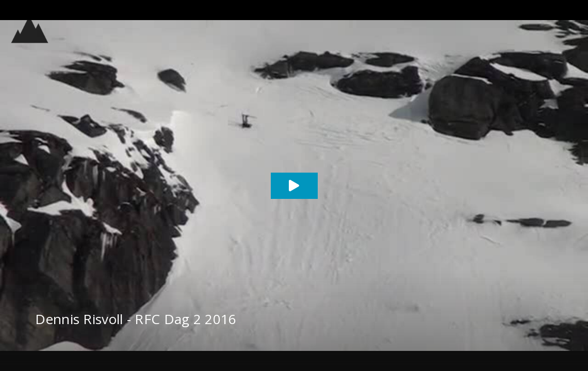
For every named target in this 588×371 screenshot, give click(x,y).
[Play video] (294, 186)
